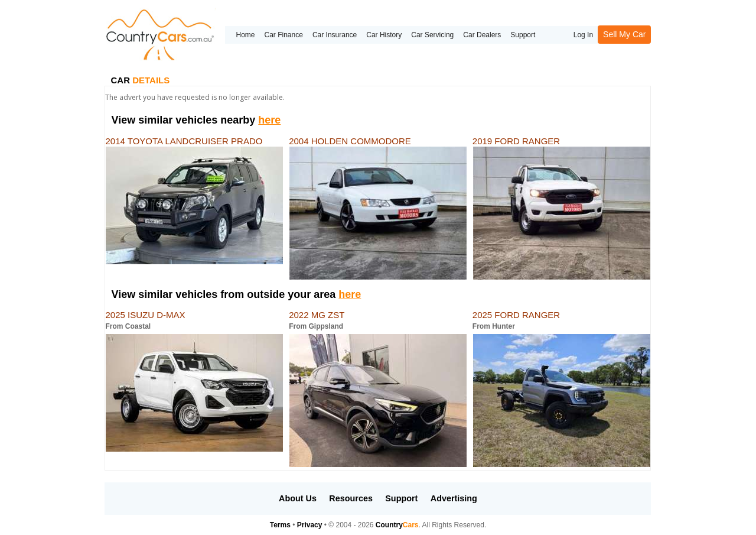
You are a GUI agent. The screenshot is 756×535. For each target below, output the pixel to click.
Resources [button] (351, 498)
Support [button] (401, 498)
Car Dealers (482, 35)
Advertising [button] (454, 498)
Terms (280, 525)
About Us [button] (298, 498)
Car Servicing (432, 35)
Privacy (310, 525)
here (269, 120)
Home (245, 35)
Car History (384, 35)
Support (523, 35)
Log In (583, 35)
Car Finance (284, 35)
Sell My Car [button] (624, 34)
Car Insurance (335, 35)
